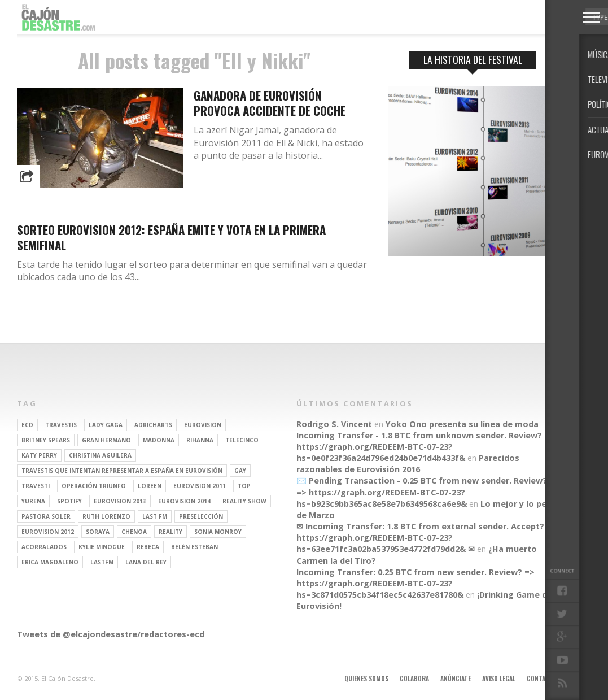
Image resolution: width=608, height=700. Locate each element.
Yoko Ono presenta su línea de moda (462, 424)
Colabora (414, 679)
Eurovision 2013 (120, 501)
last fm (155, 516)
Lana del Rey (146, 562)
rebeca (148, 547)
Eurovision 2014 (184, 501)
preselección (201, 516)
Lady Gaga (106, 425)
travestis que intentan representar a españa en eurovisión (122, 471)
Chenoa (134, 532)
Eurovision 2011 (200, 486)
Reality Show (244, 501)
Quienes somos (366, 679)
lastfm (102, 562)
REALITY (170, 532)
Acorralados (44, 547)
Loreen (150, 486)
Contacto (542, 679)
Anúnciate (456, 679)
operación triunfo (94, 486)
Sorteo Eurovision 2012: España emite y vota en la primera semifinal (171, 237)
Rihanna (200, 440)
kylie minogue (102, 547)
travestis (61, 425)
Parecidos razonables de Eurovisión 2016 (408, 464)
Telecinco (242, 440)
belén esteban (194, 547)
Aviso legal (499, 679)
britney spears (46, 440)
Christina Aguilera (100, 455)
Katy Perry (39, 455)
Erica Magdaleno (50, 562)
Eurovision (203, 425)
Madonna (159, 440)
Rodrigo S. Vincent (334, 424)
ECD (27, 425)
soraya (98, 532)
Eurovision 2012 (48, 532)
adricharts (153, 425)
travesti (36, 486)
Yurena (33, 501)
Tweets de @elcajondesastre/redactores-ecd (111, 634)
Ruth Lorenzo (106, 516)
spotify (69, 501)
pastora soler (46, 516)
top (244, 486)
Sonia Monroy (218, 532)
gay (240, 471)
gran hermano (106, 440)
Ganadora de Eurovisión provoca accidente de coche (270, 103)
